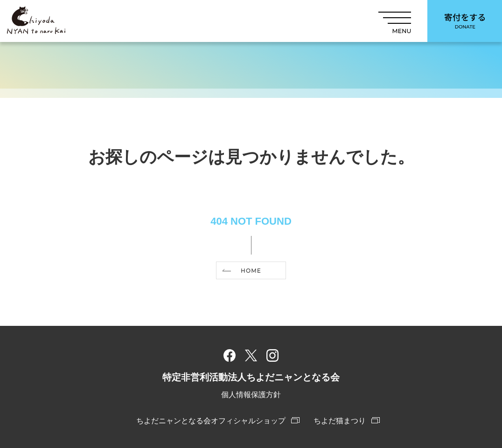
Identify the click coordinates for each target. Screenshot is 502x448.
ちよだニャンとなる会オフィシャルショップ (211, 421)
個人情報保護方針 (251, 395)
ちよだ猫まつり (340, 421)
